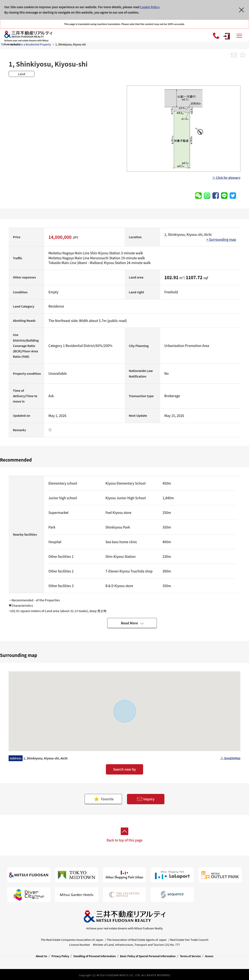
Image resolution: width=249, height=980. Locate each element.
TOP (3, 44)
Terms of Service (190, 956)
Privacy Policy (60, 956)
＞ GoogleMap (230, 758)
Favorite (103, 799)
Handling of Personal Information (95, 956)
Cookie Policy (150, 7)
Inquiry (146, 799)
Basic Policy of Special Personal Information (148, 956)
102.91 (172, 277)
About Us (41, 956)
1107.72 (195, 277)
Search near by (124, 769)
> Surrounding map (221, 239)
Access (209, 956)
